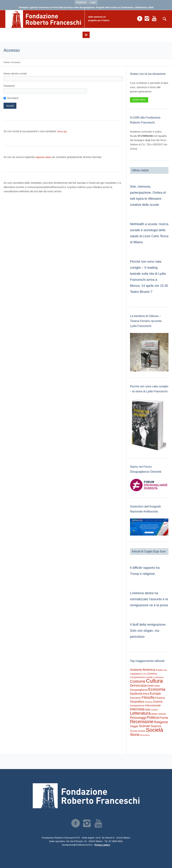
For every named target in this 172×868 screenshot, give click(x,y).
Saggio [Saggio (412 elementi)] (134, 726)
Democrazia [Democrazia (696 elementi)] (138, 686)
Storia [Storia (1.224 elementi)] (135, 735)
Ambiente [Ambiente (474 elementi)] (136, 670)
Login (93, 2)
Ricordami (13, 98)
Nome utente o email (15, 74)
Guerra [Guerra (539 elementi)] (158, 702)
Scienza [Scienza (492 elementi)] (156, 726)
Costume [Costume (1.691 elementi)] (138, 681)
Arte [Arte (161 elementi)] (165, 670)
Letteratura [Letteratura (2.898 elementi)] (140, 713)
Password (9, 86)
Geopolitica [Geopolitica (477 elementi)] (137, 702)
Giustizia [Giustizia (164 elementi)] (149, 702)
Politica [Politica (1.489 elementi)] (153, 717)
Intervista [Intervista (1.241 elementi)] (137, 709)
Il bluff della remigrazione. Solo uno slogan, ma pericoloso (148, 631)
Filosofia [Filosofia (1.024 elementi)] (148, 697)
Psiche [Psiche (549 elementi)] (164, 718)
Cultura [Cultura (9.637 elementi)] (154, 681)
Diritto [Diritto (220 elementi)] (157, 686)
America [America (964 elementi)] (149, 670)
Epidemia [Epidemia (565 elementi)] (136, 694)
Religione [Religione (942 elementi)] (161, 722)
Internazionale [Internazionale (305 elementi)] (153, 705)
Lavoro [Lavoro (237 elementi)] (154, 710)
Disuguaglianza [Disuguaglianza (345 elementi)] (139, 690)
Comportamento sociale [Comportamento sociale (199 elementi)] (141, 677)
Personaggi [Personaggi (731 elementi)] (138, 718)
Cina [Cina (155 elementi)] (145, 674)
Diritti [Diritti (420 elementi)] (150, 686)
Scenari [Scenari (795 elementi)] (145, 726)
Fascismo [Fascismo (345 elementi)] (136, 698)
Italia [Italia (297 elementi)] (148, 710)
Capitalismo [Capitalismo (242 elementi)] (136, 674)
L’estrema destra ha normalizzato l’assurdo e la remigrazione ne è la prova (149, 599)
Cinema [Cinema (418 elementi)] (152, 674)
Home (7, 62)
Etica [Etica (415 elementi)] (146, 694)
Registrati (81, 2)
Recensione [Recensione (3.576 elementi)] (142, 722)
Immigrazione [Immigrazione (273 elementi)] (137, 706)
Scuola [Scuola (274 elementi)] (134, 731)
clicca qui (62, 131)
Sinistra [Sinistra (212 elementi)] (142, 731)
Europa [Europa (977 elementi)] (155, 693)
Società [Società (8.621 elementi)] (155, 730)
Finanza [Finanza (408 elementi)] (160, 698)
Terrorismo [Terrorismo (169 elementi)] (145, 735)
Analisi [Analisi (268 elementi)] (159, 670)
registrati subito (43, 157)
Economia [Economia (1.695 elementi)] (157, 689)
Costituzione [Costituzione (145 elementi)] (159, 677)
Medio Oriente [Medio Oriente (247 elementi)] (158, 714)
